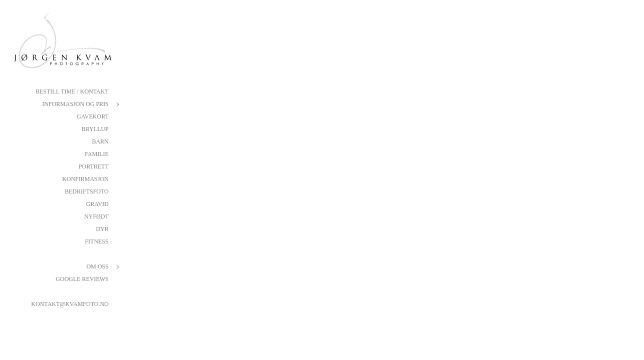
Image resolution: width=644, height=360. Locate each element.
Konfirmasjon (85, 179)
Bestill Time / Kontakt (72, 91)
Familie (97, 154)
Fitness (97, 241)
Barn (100, 141)
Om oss (98, 266)
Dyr (102, 229)
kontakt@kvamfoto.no (70, 304)
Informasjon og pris (75, 104)
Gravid (97, 204)
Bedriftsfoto (87, 191)
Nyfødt (96, 216)
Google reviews (82, 279)
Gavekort (93, 116)
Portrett (94, 166)
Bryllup (95, 129)
